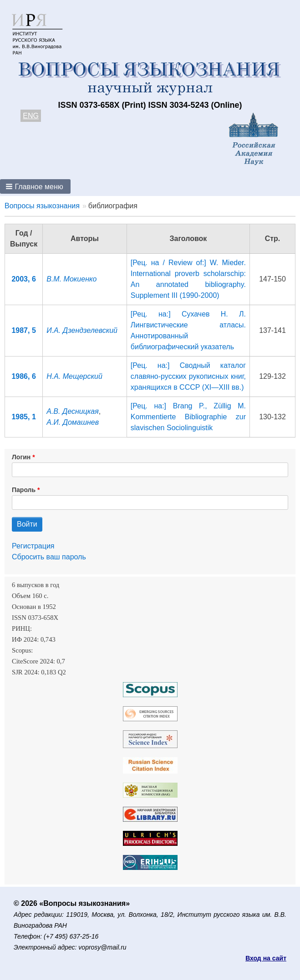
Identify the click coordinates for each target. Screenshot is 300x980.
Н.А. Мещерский (74, 376)
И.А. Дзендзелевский (82, 330)
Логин (21, 457)
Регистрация (33, 546)
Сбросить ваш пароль (49, 557)
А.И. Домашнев (73, 422)
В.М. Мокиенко (71, 279)
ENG (31, 116)
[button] (35, 186)
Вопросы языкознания (42, 206)
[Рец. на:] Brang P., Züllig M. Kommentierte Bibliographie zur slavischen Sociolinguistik (188, 417)
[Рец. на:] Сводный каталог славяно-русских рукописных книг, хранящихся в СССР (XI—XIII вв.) (188, 376)
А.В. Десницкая (73, 411)
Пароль (24, 490)
